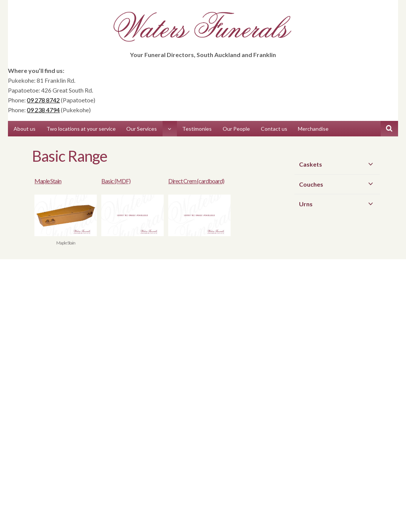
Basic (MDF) (116, 181)
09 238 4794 (43, 110)
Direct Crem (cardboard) (196, 181)
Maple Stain (48, 181)
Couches (338, 184)
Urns (338, 204)
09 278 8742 (43, 100)
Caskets (338, 164)
